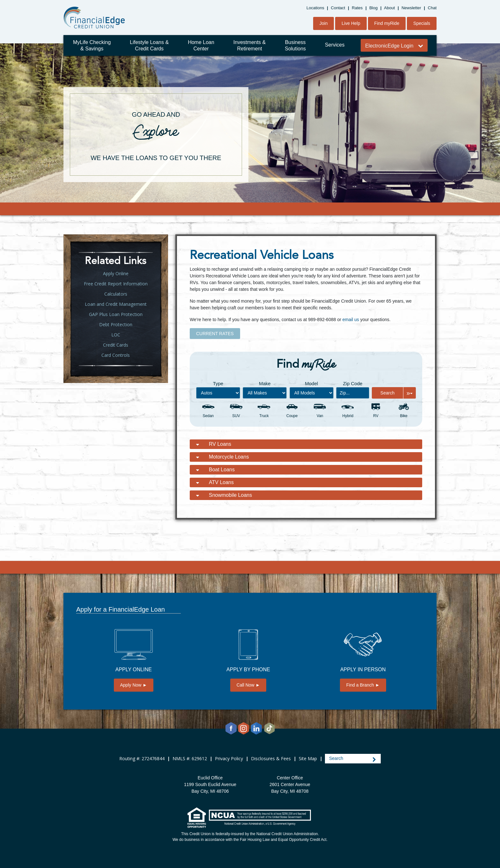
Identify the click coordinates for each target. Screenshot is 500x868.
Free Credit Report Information (116, 284)
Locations (315, 8)
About (389, 8)
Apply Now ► (134, 685)
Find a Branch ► (363, 685)
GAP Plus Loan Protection (116, 314)
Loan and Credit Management (116, 304)
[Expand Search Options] (409, 393)
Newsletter (411, 8)
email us (351, 320)
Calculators (116, 294)
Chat (432, 8)
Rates (357, 8)
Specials (422, 23)
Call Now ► (248, 685)
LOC (116, 335)
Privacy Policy (229, 758)
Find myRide (387, 23)
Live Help (351, 23)
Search (387, 393)
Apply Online (116, 273)
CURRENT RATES (215, 334)
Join (324, 23)
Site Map (308, 758)
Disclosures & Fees (271, 758)
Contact (338, 8)
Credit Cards (116, 345)
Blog (373, 8)
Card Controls (116, 355)
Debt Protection (116, 324)
